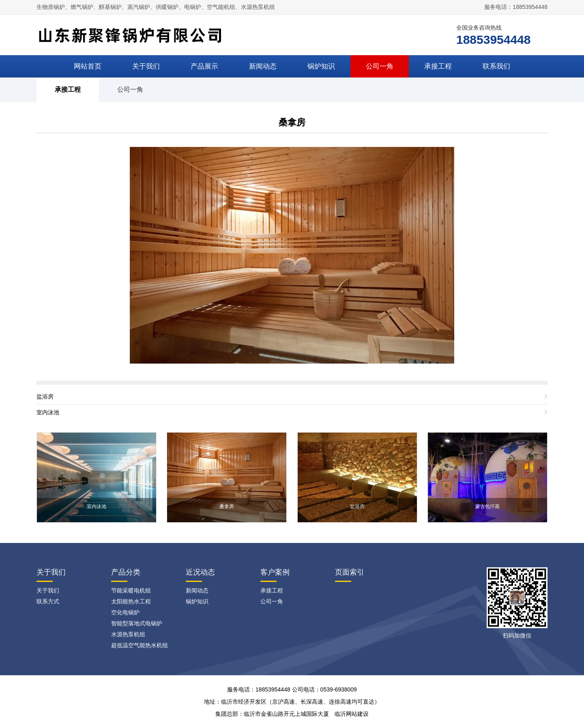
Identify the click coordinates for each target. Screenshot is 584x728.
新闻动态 (263, 66)
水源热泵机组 (128, 634)
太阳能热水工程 (131, 601)
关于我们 (146, 66)
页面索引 (350, 572)
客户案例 (275, 572)
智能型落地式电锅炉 (137, 623)
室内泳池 (48, 412)
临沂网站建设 (352, 714)
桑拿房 (292, 122)
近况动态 (200, 572)
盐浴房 (45, 396)
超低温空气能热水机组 (140, 645)
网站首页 (88, 66)
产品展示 (204, 66)
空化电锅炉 (125, 612)
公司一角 (380, 66)
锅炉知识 (321, 66)
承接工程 (438, 66)
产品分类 (126, 572)
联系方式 (48, 601)
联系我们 (496, 66)
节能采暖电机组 (131, 590)
